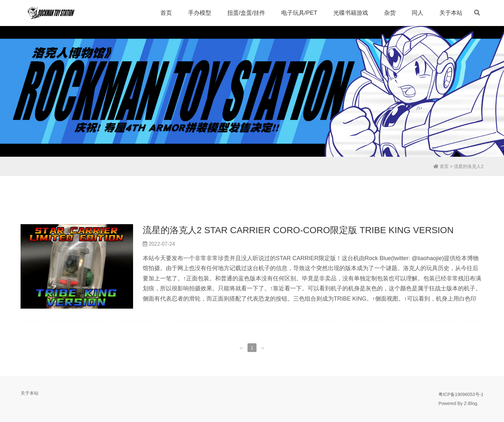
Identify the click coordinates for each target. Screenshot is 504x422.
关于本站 (451, 13)
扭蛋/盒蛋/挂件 (246, 13)
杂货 (390, 13)
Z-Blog (470, 403)
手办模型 (200, 13)
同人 (418, 13)
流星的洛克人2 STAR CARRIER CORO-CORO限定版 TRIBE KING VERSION (298, 230)
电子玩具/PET (299, 13)
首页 (166, 13)
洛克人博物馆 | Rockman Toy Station (51, 13)
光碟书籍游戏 (351, 13)
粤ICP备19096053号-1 (461, 394)
